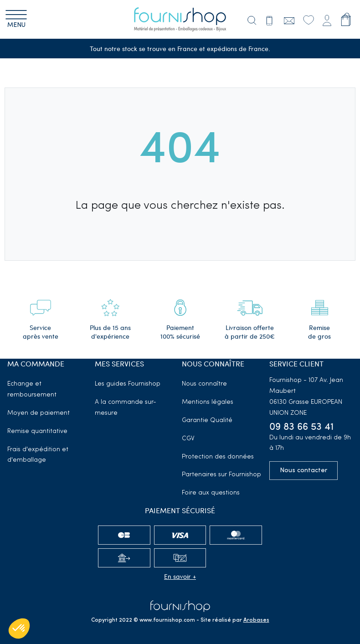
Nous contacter (303, 471)
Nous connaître (204, 384)
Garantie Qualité (207, 420)
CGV (188, 439)
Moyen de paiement (39, 413)
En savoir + (180, 576)
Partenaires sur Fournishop (221, 475)
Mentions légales (208, 402)
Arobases (256, 620)
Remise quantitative (37, 431)
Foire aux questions (211, 493)
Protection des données (218, 457)
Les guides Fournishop (128, 384)
